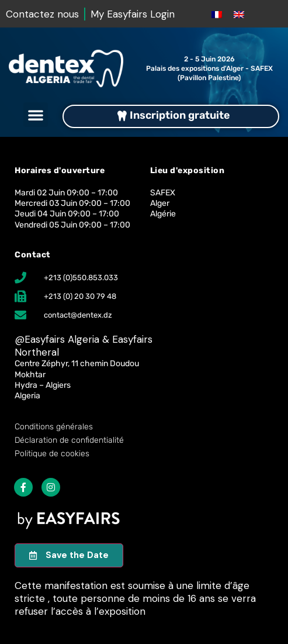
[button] (36, 115)
